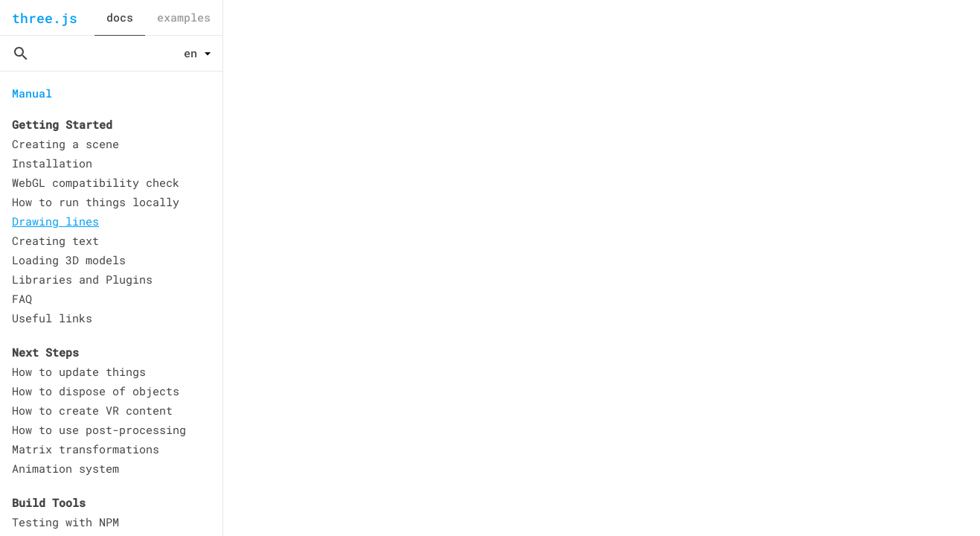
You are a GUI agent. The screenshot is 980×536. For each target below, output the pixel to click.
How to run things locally (96, 202)
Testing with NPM (65, 522)
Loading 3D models (69, 260)
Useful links (52, 318)
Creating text (55, 240)
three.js (45, 18)
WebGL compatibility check (96, 182)
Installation (52, 163)
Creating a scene (65, 144)
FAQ (22, 299)
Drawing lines (55, 221)
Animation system (65, 468)
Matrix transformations (86, 449)
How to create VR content (92, 410)
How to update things (79, 371)
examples (184, 17)
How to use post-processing (99, 430)
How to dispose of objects (96, 391)
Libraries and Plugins (82, 279)
